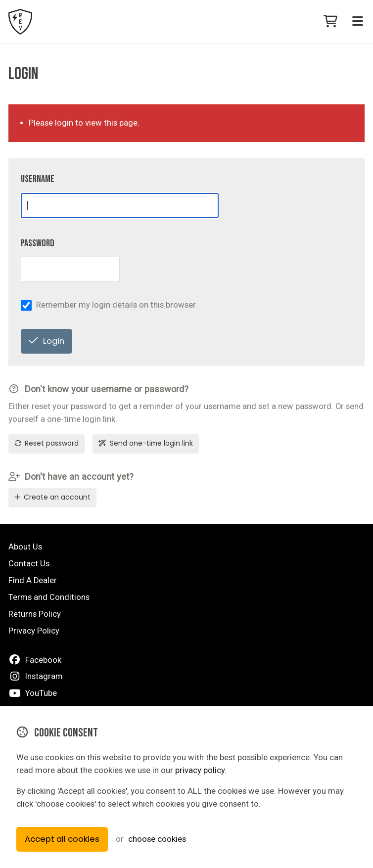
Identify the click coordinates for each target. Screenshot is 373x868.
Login (46, 341)
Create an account (52, 497)
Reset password (47, 443)
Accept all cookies (62, 839)
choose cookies (157, 839)
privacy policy (200, 770)
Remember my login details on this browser (116, 305)
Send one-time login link (146, 443)
